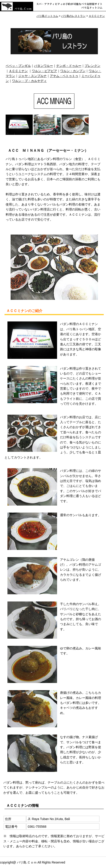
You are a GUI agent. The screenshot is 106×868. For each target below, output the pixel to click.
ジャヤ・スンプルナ (32, 76)
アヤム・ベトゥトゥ (64, 76)
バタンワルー (44, 66)
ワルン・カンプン (73, 71)
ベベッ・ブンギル (18, 66)
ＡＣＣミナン (18, 71)
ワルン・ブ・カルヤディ (29, 81)
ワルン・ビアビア (44, 71)
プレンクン (92, 66)
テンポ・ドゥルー (69, 66)
